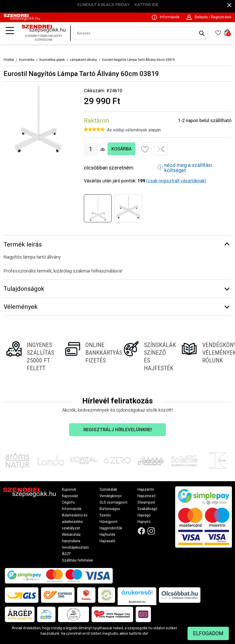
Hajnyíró (144, 522)
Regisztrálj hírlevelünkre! (118, 430)
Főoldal (9, 60)
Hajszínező (147, 496)
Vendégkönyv (111, 496)
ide (145, 633)
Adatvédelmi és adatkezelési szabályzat (75, 522)
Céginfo (68, 502)
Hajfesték (107, 535)
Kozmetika (27, 60)
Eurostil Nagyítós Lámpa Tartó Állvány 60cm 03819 (138, 60)
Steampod (146, 502)
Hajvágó (144, 515)
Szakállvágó (147, 509)
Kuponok (69, 489)
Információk (72, 509)
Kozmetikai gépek (52, 60)
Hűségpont (108, 522)
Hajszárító (146, 489)
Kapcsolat (70, 496)
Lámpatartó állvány (83, 60)
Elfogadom (208, 633)
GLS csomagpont (114, 502)
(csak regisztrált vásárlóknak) (176, 181)
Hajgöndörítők (111, 528)
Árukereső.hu (137, 602)
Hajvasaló (107, 541)
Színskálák (108, 489)
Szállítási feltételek (78, 560)
